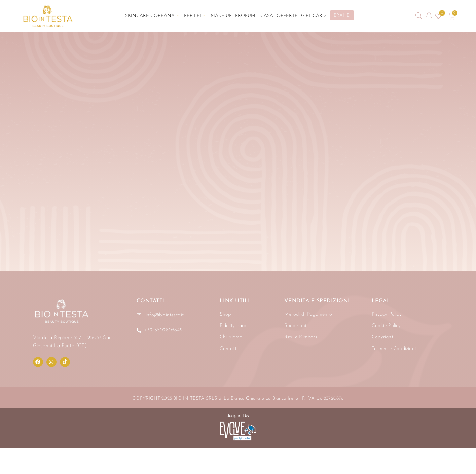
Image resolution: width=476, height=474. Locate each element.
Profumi (246, 16)
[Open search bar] (419, 16)
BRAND (342, 16)
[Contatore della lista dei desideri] (438, 16)
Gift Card (313, 16)
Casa (266, 16)
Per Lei (195, 16)
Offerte (287, 16)
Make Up (221, 16)
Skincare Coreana (152, 16)
